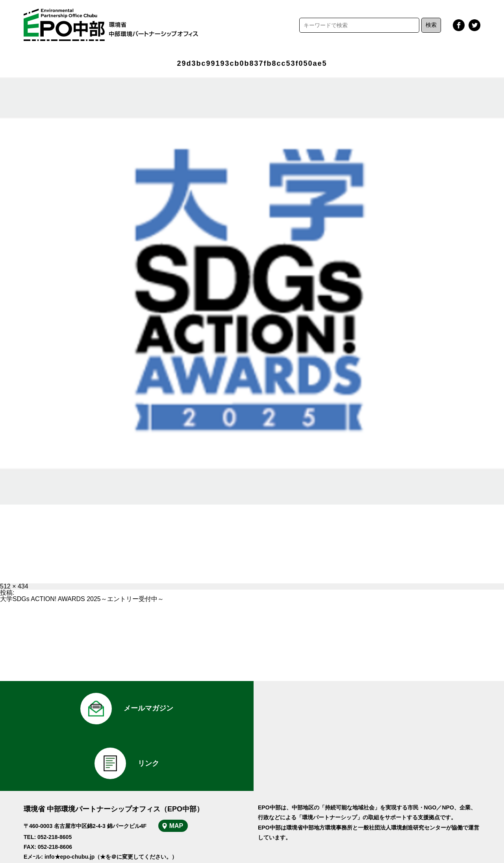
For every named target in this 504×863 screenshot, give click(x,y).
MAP (176, 771)
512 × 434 (14, 586)
